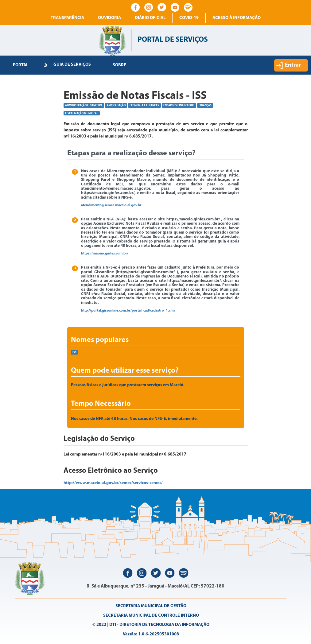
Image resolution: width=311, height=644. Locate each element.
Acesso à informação (237, 18)
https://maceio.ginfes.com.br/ (105, 254)
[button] (291, 65)
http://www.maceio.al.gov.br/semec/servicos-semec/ (113, 483)
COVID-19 (189, 18)
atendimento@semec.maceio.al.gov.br (111, 205)
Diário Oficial (150, 18)
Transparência (67, 18)
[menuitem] (21, 65)
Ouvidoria (109, 18)
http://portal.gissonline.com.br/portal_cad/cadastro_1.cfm (128, 311)
